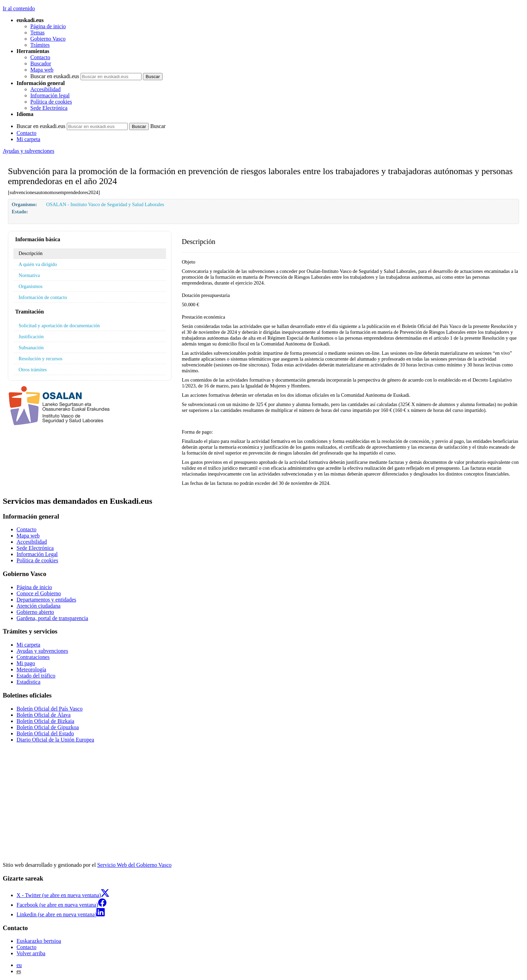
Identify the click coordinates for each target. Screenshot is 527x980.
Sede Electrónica (49, 108)
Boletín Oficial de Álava (44, 715)
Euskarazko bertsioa (39, 941)
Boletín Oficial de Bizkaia (45, 721)
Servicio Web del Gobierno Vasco (134, 865)
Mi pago (26, 663)
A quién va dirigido (38, 264)
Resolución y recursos (40, 359)
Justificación (31, 337)
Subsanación (31, 348)
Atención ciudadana (39, 606)
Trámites (40, 45)
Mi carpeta (28, 139)
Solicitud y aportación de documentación (59, 326)
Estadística (28, 682)
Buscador (41, 63)
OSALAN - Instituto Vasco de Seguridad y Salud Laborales (105, 204)
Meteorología (31, 669)
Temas (38, 33)
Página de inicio (48, 26)
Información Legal (37, 554)
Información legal (50, 95)
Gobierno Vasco (48, 39)
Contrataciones (33, 657)
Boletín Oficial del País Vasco (50, 709)
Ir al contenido (19, 8)
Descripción (31, 253)
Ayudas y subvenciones (29, 151)
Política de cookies (51, 102)
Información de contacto (43, 297)
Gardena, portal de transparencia (52, 618)
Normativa (29, 275)
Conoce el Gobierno (39, 593)
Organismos (30, 286)
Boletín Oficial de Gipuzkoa (48, 727)
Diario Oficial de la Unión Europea (55, 740)
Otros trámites (33, 370)
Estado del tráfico (36, 676)
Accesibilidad (45, 89)
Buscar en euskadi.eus (55, 76)
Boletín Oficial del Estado (45, 733)
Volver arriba (31, 953)
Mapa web (42, 70)
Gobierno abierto (35, 612)
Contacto (40, 57)
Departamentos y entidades (46, 600)
